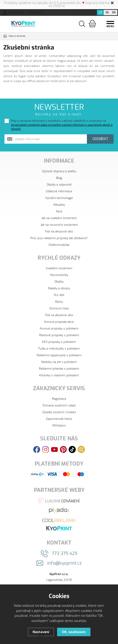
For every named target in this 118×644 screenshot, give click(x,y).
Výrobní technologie (59, 198)
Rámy (59, 302)
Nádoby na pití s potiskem (59, 362)
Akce (59, 211)
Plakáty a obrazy (59, 288)
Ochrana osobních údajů (59, 405)
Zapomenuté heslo (59, 419)
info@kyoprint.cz (65, 563)
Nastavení (41, 632)
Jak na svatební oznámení (59, 218)
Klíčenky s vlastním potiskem (59, 375)
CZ (100, 12)
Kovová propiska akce (59, 322)
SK (107, 12)
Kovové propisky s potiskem (59, 328)
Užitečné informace (59, 191)
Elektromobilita (59, 245)
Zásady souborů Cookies (59, 412)
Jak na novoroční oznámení (59, 225)
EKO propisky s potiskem (59, 342)
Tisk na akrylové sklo (59, 231)
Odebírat (100, 139)
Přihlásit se (35, 12)
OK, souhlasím (74, 632)
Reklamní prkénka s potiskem (59, 369)
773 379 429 (65, 554)
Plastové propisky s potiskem (59, 335)
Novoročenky (59, 275)
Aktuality (59, 205)
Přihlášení (59, 426)
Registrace (59, 399)
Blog (59, 178)
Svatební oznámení (59, 268)
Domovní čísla (59, 308)
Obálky (59, 282)
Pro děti (59, 295)
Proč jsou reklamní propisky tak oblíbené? (59, 238)
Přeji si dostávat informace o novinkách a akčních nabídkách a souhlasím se (62, 125)
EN (114, 12)
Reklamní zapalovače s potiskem (59, 355)
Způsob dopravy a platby (59, 171)
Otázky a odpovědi (59, 185)
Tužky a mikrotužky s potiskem (59, 349)
